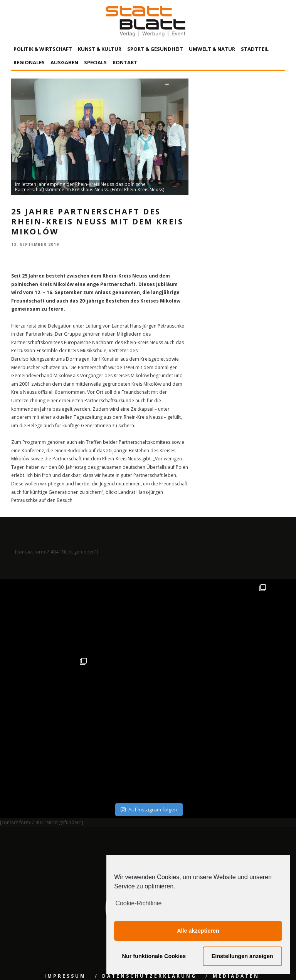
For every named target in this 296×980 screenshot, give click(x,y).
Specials (95, 62)
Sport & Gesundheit (155, 49)
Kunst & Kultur (100, 49)
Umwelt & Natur (212, 49)
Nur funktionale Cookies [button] (154, 956)
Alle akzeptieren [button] (198, 931)
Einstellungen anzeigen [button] (242, 956)
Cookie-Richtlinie (138, 903)
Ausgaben (64, 62)
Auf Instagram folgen (149, 736)
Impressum (65, 902)
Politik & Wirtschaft (43, 49)
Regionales (29, 62)
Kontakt (125, 62)
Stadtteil (255, 49)
